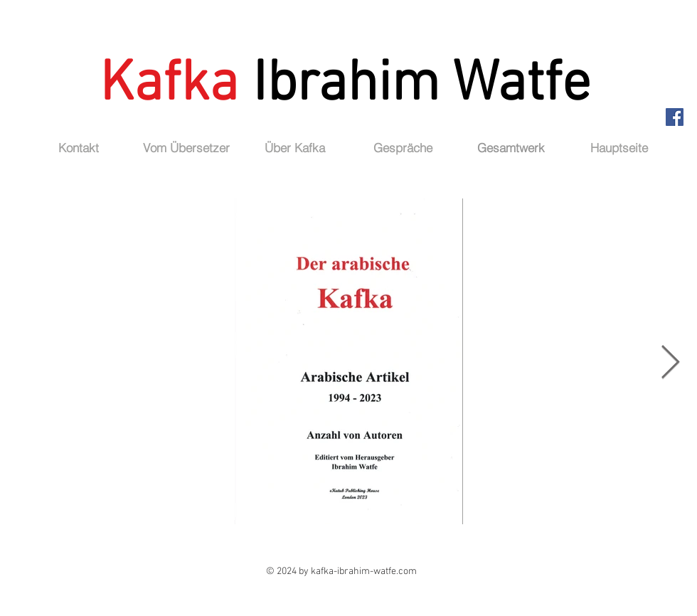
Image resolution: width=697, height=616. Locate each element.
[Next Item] (670, 364)
